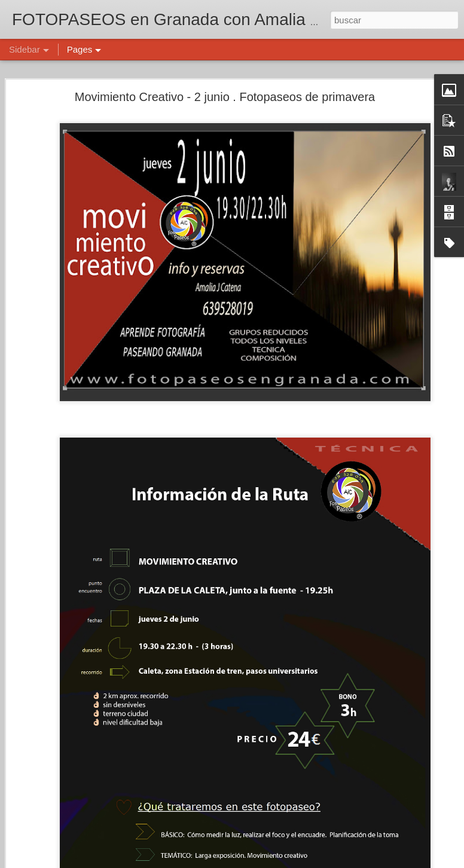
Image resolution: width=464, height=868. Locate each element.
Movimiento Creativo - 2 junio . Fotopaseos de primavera (225, 97)
